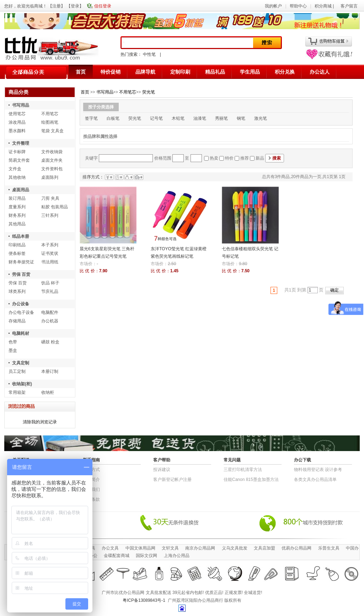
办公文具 (110, 548)
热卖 (214, 158)
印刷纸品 (17, 245)
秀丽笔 (221, 118)
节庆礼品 (50, 291)
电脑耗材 (21, 333)
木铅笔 (178, 118)
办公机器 (50, 321)
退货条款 (91, 499)
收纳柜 (48, 392)
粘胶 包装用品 (55, 207)
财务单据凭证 (21, 262)
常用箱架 (17, 392)
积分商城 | (325, 6)
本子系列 (50, 245)
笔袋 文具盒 (52, 131)
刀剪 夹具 (50, 198)
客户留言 (349, 6)
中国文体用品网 (140, 548)
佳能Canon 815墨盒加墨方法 (251, 480)
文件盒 (15, 169)
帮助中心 (298, 6)
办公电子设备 (21, 312)
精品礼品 (215, 72)
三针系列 (50, 215)
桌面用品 (21, 190)
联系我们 (91, 489)
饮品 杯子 (50, 283)
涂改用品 (17, 122)
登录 (75, 6)
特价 (229, 158)
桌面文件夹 (52, 160)
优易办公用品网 (296, 548)
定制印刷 (180, 72)
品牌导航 (145, 72)
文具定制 (21, 363)
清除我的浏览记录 (40, 422)
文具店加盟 (264, 548)
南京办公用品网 (200, 548)
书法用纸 (50, 262)
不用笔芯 (50, 114)
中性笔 (149, 54)
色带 (13, 342)
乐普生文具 (329, 548)
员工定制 (17, 371)
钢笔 (241, 118)
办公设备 (21, 304)
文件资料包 (52, 169)
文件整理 (21, 143)
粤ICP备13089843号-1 (144, 600)
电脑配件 (50, 312)
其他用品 (17, 224)
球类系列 (17, 291)
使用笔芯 (17, 114)
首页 (81, 72)
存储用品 (17, 321)
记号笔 (156, 118)
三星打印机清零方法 (243, 470)
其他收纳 (17, 177)
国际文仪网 (146, 556)
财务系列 (17, 215)
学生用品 (250, 72)
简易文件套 (19, 160)
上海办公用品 (177, 556)
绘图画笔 (50, 122)
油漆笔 (200, 118)
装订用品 (17, 198)
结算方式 (91, 470)
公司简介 (91, 480)
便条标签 (17, 253)
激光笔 (261, 118)
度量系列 (17, 207)
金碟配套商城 (117, 556)
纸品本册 (21, 236)
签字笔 (91, 118)
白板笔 (113, 118)
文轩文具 (170, 548)
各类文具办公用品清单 (315, 480)
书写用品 (21, 105)
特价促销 (111, 72)
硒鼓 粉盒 (50, 342)
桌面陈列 (50, 177)
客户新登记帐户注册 (172, 480)
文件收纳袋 (52, 152)
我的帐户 (273, 6)
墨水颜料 (17, 131)
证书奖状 (50, 253)
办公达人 (320, 72)
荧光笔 (149, 92)
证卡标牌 (17, 152)
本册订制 (50, 371)
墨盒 (13, 350)
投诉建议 (162, 470)
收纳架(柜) (22, 384)
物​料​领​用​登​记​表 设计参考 (318, 470)
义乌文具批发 (235, 548)
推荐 (245, 158)
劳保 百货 (21, 274)
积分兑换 (285, 72)
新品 (260, 158)
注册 (57, 6)
